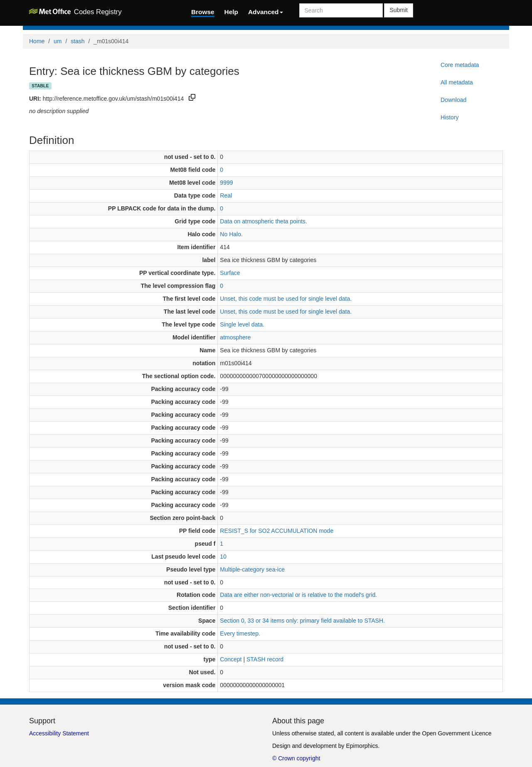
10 (223, 557)
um (58, 41)
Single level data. (242, 324)
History (450, 117)
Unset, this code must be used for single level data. (286, 299)
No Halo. (231, 234)
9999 (226, 183)
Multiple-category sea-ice (252, 569)
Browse (203, 12)
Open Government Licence (457, 733)
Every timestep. (240, 633)
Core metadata (460, 65)
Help (231, 12)
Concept (231, 659)
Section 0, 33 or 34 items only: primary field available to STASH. (302, 621)
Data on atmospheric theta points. (263, 221)
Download (453, 100)
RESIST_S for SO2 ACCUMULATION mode (277, 531)
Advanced (266, 12)
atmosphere (235, 337)
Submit (399, 10)
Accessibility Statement (59, 733)
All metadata (457, 82)
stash (78, 41)
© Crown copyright (296, 758)
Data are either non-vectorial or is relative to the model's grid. (298, 595)
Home (37, 41)
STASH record (265, 659)
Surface (230, 273)
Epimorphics (362, 746)
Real (226, 195)
